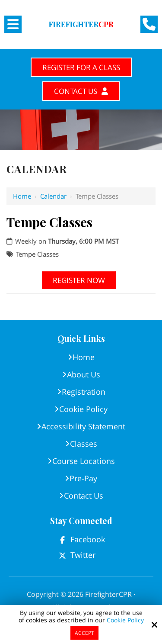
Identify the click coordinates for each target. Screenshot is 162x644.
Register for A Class (81, 67)
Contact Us (81, 91)
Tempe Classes (37, 254)
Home (22, 196)
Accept (84, 633)
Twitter (83, 555)
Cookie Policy (125, 620)
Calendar (53, 196)
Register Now (79, 280)
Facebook (88, 539)
